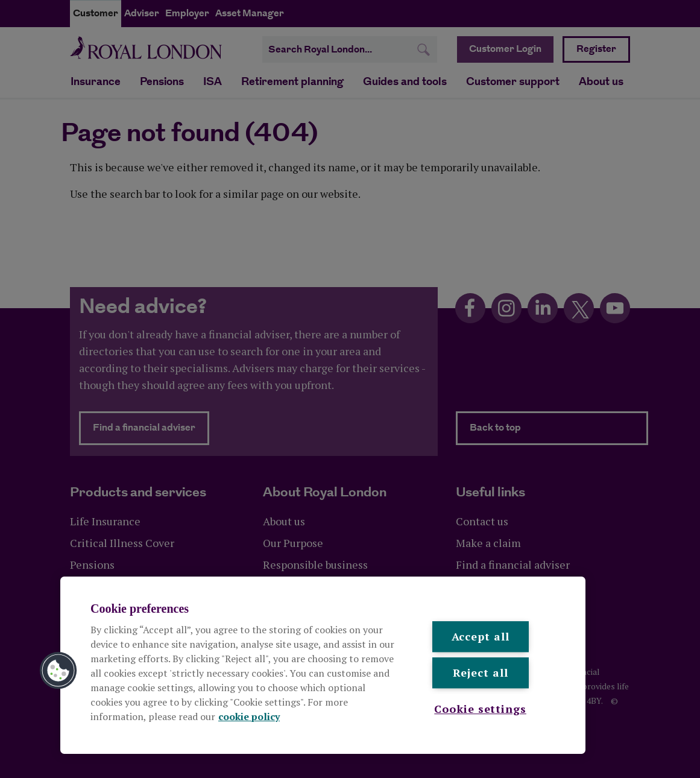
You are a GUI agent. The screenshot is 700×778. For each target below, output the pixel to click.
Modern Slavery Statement (268, 744)
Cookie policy (176, 744)
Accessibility (357, 744)
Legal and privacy (103, 744)
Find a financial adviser (151, 428)
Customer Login (505, 49)
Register (596, 49)
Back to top (495, 428)
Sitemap (411, 744)
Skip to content (70, 0)
